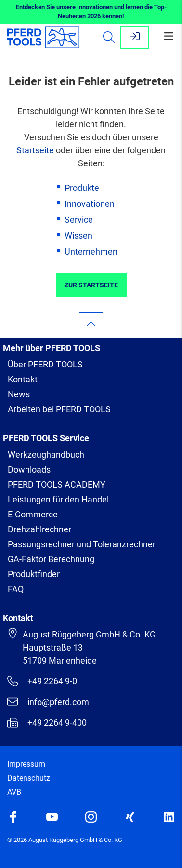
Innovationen (90, 204)
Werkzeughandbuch (46, 454)
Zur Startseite (91, 285)
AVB (14, 792)
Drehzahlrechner (39, 529)
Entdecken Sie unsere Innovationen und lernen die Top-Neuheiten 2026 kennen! (91, 12)
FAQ (16, 589)
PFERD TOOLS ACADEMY (57, 484)
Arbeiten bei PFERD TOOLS (59, 409)
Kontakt (23, 379)
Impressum (26, 764)
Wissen (78, 236)
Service (79, 220)
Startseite (35, 150)
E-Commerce (33, 514)
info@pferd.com (48, 702)
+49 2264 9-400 (47, 722)
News (19, 394)
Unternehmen (91, 251)
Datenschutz (29, 778)
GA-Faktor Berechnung (51, 559)
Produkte (82, 188)
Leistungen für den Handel (58, 499)
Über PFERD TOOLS (45, 364)
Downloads (29, 469)
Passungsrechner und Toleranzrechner (82, 544)
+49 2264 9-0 (42, 681)
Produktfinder (34, 574)
